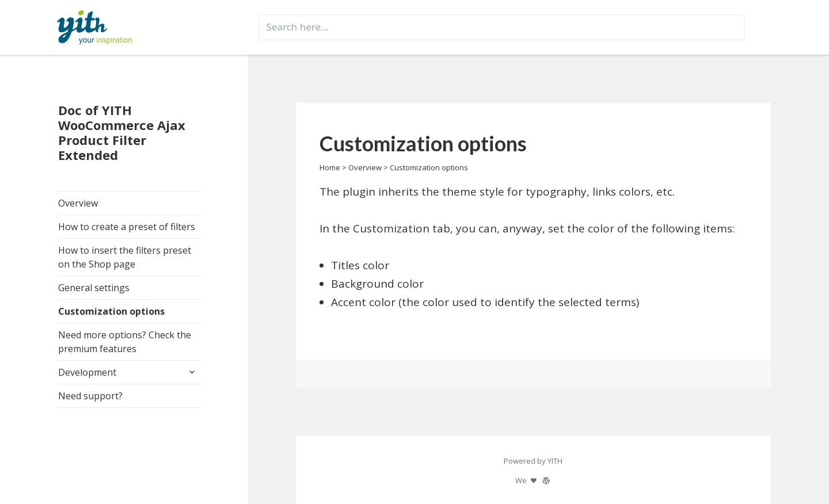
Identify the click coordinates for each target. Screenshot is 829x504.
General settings (94, 288)
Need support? (90, 396)
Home (330, 167)
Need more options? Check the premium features (125, 342)
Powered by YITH (533, 461)
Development (87, 372)
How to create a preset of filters (127, 227)
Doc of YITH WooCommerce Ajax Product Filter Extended (122, 132)
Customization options (111, 311)
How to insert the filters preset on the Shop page (125, 257)
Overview (78, 203)
